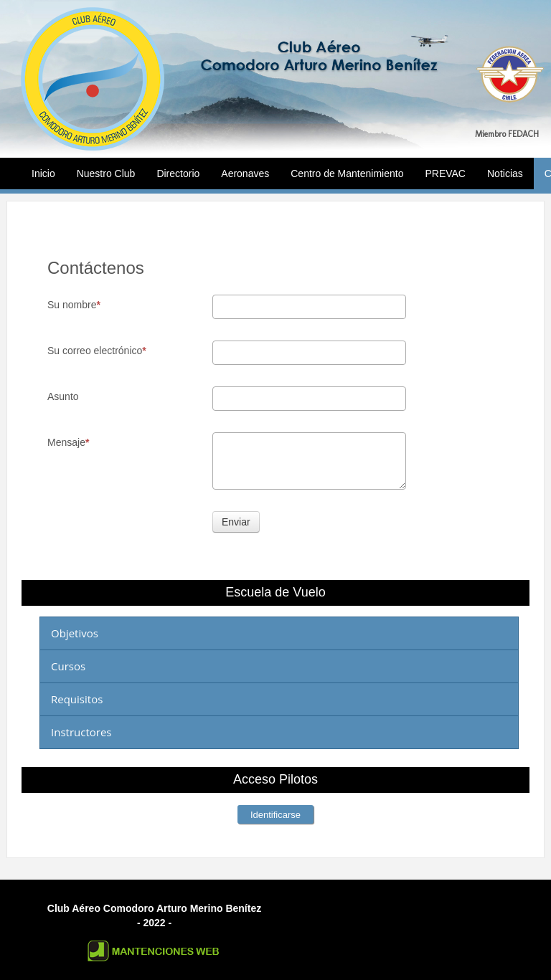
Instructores (81, 732)
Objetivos (75, 633)
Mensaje (68, 442)
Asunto (63, 396)
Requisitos (77, 699)
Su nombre (74, 305)
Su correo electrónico (97, 351)
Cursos (68, 666)
